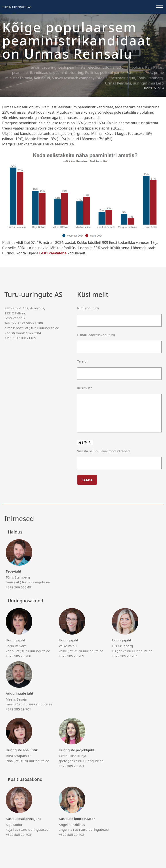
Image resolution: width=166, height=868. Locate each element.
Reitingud (42, 78)
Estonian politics (130, 67)
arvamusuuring (44, 67)
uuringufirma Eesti (148, 83)
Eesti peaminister (72, 67)
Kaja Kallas (154, 67)
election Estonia (101, 67)
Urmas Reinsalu (118, 83)
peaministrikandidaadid (32, 73)
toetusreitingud (122, 78)
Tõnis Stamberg (150, 78)
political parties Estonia (119, 73)
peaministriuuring (68, 73)
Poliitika (92, 73)
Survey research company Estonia (80, 78)
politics (146, 73)
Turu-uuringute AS (17, 7)
